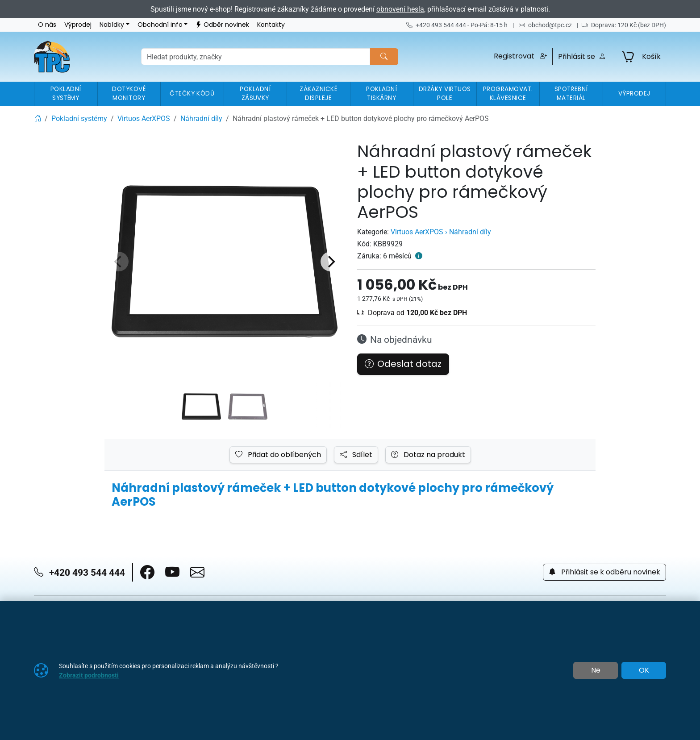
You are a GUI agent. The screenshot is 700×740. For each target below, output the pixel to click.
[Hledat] (384, 57)
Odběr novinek (222, 25)
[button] (521, 57)
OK (644, 670)
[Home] (37, 118)
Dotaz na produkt (428, 455)
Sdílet (356, 455)
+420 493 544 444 (79, 572)
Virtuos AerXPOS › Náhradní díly (441, 232)
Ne (596, 670)
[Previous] (119, 262)
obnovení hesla (400, 9)
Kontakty (271, 25)
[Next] (330, 262)
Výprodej (78, 25)
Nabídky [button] (112, 25)
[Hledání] (256, 57)
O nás (47, 25)
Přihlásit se (582, 57)
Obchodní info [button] (160, 25)
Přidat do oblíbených (278, 455)
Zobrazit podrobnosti (89, 675)
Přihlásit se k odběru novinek (604, 572)
